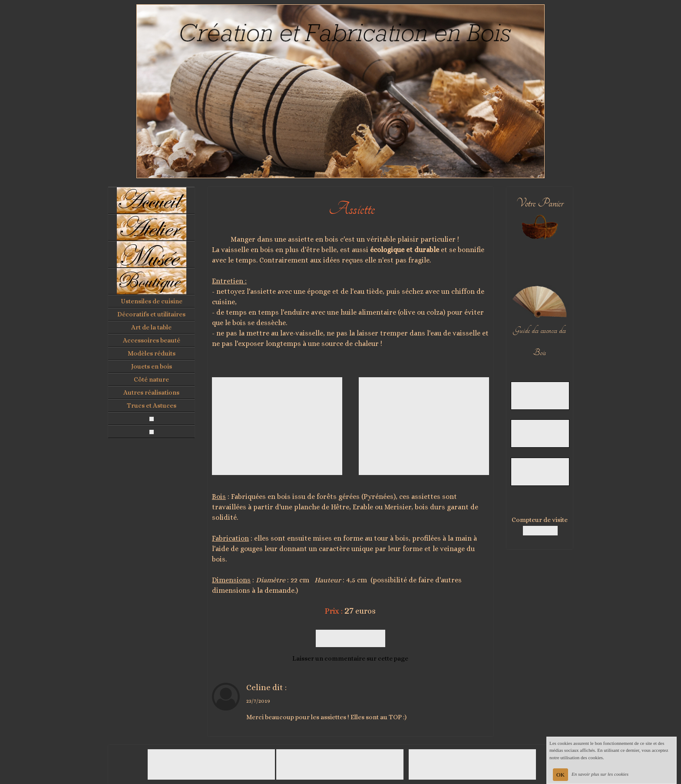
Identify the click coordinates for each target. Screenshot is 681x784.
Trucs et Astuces (152, 405)
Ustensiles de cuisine (152, 301)
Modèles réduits (152, 353)
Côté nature (151, 379)
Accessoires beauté (152, 340)
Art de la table (151, 327)
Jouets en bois (152, 366)
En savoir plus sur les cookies (600, 774)
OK (560, 775)
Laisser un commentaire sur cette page (350, 658)
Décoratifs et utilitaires (151, 314)
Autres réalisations (151, 392)
